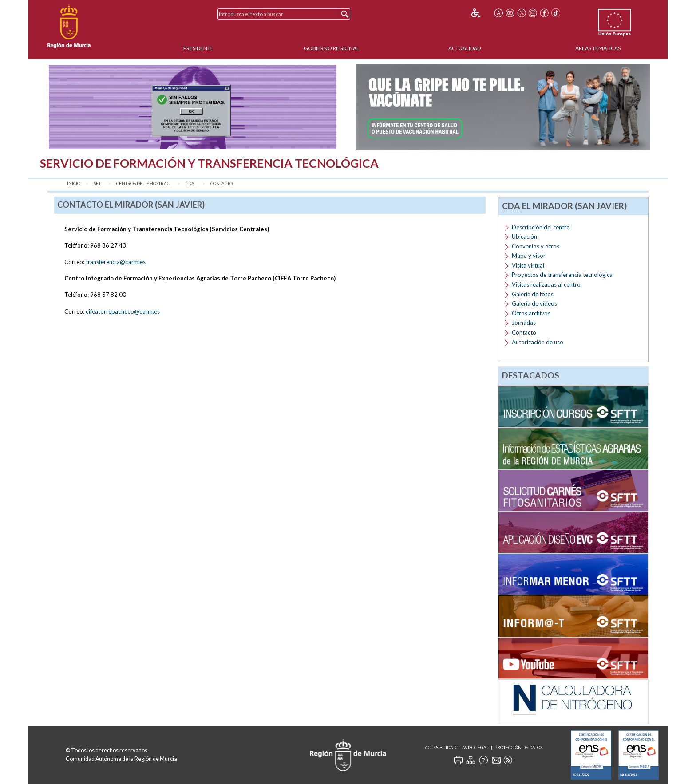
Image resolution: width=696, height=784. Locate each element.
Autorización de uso (538, 342)
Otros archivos (531, 313)
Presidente (198, 48)
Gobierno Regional (332, 48)
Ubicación (524, 236)
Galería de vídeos (534, 303)
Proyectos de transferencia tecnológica (562, 275)
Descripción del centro (541, 227)
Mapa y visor (529, 256)
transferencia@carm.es (116, 262)
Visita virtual (528, 265)
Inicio (74, 183)
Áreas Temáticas (598, 48)
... (191, 184)
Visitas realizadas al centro (546, 284)
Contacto (221, 183)
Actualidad (465, 48)
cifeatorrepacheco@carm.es (123, 311)
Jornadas (524, 323)
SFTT (98, 183)
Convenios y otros (536, 246)
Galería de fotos (533, 294)
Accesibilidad (441, 747)
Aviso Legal (475, 747)
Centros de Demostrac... (144, 183)
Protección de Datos (518, 747)
